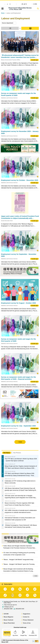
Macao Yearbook (8, 620)
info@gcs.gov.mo (9, 607)
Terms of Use (27, 623)
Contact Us (26, 617)
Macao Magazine (8, 617)
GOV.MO (6, 614)
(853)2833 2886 (8, 609)
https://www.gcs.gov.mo (10, 605)
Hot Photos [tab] (17, 453)
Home (3, 13)
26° (25, 4)
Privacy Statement (28, 620)
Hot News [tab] (7, 453)
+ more (35, 576)
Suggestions (27, 614)
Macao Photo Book (9, 623)
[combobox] (9, 23)
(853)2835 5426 (20, 609)
